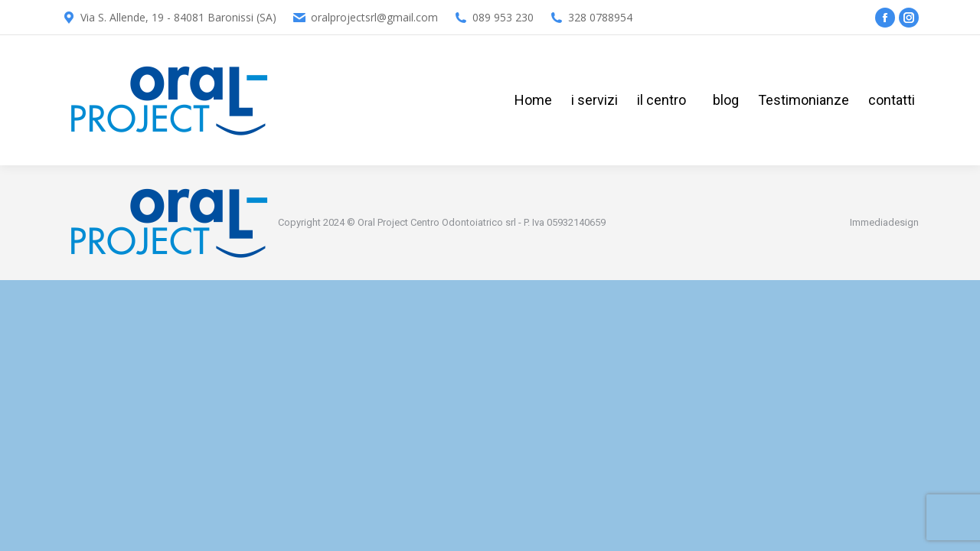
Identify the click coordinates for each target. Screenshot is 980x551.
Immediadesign (884, 222)
